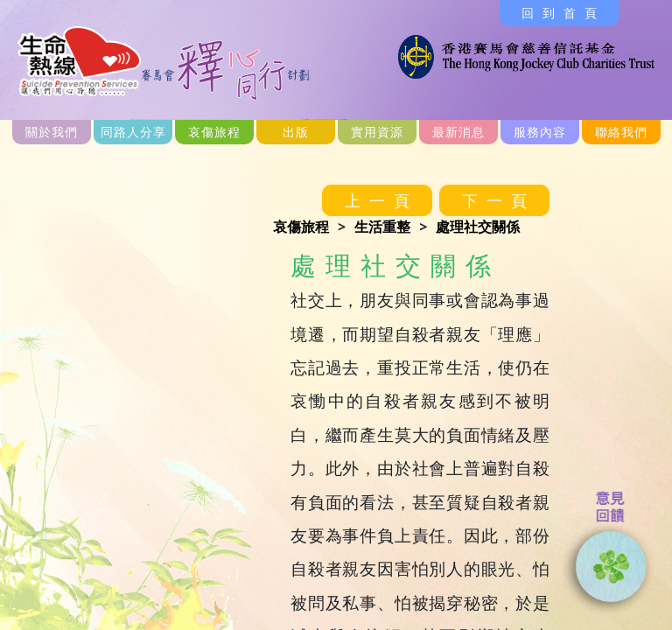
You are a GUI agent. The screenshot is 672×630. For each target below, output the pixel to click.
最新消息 (458, 132)
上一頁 (381, 200)
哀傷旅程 (214, 132)
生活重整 (382, 227)
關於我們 (52, 132)
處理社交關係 (478, 227)
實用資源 (377, 132)
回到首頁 (563, 13)
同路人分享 (133, 132)
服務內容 (540, 132)
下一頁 (499, 200)
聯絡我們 (621, 132)
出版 (296, 132)
